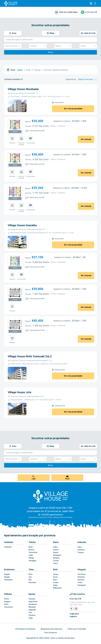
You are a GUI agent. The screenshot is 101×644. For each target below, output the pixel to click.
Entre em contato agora (68, 12)
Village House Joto (20, 392)
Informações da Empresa (25, 629)
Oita (30, 612)
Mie (30, 580)
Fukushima (33, 552)
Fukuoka (32, 599)
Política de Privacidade (77, 629)
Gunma (56, 550)
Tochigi (56, 561)
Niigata (7, 577)
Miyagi (31, 558)
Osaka (56, 582)
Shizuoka (32, 582)
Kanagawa (57, 555)
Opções (88, 46)
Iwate (31, 555)
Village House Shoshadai (23, 89)
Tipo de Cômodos (13, 46)
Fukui (80, 547)
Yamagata (32, 561)
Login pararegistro (74, 615)
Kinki (55, 569)
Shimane (81, 580)
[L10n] (91, 3)
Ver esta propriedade (73, 109)
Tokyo (55, 563)
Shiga (55, 585)
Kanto (56, 542)
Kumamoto (33, 604)
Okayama (81, 577)
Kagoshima (33, 602)
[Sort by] (88, 79)
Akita (31, 547)
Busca (51, 52)
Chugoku (82, 569)
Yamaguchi (82, 585)
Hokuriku (82, 542)
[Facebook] (71, 609)
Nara (55, 580)
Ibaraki (56, 552)
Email (67, 479)
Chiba (55, 547)
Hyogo (56, 574)
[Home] (50, 496)
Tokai (31, 569)
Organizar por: (71, 79)
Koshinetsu (9, 569)
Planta (15, 132)
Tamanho (38, 46)
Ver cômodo (86, 139)
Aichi (30, 574)
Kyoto (55, 577)
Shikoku (8, 594)
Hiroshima (81, 574)
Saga (31, 618)
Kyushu (32, 594)
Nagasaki (32, 610)
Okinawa (32, 615)
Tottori (80, 582)
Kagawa (7, 602)
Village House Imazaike (22, 225)
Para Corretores (51, 633)
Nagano (7, 574)
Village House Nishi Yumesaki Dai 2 (30, 356)
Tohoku (32, 542)
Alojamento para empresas (51, 629)
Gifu (30, 577)
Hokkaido (9, 542)
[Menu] (95, 3)
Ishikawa (81, 550)
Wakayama (57, 588)
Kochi (6, 604)
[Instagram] (76, 609)
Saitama (56, 558)
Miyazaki (32, 607)
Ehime (7, 599)
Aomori (31, 550)
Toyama (81, 552)
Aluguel (63, 46)
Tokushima (8, 607)
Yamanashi (8, 580)
